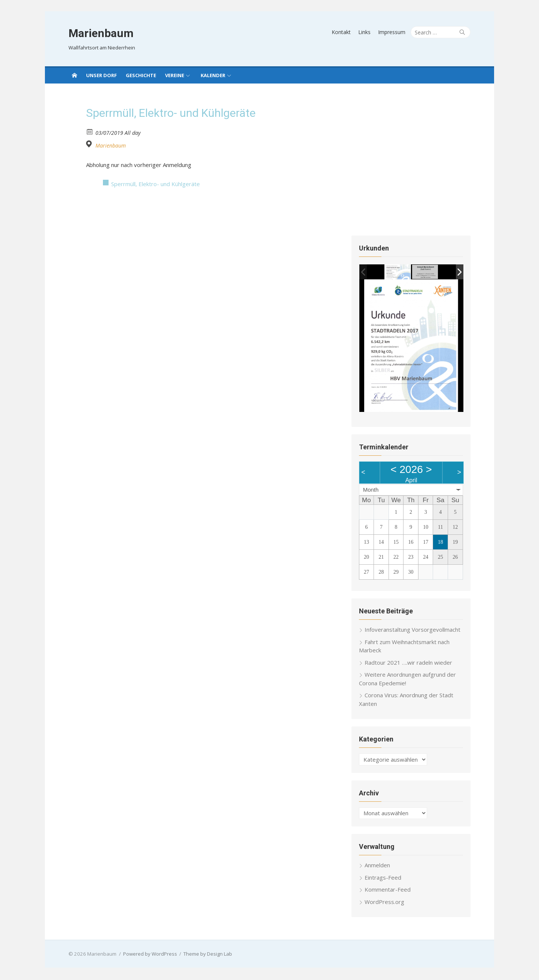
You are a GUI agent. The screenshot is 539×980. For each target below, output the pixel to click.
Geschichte (141, 75)
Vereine (175, 75)
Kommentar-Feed (388, 891)
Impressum (393, 32)
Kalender (213, 75)
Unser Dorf (101, 75)
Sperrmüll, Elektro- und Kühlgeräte (156, 184)
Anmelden (378, 866)
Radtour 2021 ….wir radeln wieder (409, 664)
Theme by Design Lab (207, 955)
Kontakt (342, 32)
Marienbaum (100, 33)
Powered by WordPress (149, 955)
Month (371, 491)
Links (366, 32)
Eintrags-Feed (383, 879)
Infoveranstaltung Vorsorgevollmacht (413, 631)
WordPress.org (385, 903)
